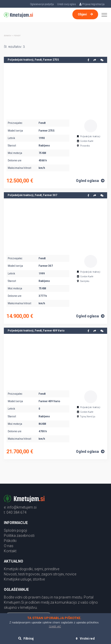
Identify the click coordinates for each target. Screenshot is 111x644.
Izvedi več (55, 626)
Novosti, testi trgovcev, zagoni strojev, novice (40, 574)
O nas (9, 546)
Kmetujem (19, 15)
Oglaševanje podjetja (42, 4)
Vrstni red (85, 639)
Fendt (17, 36)
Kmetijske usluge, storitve (24, 579)
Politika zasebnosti (19, 536)
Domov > (8, 36)
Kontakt (10, 551)
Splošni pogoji (15, 530)
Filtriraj (26, 639)
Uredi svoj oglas (67, 4)
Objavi (85, 14)
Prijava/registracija (92, 4)
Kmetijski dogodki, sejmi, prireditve (32, 569)
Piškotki (10, 541)
